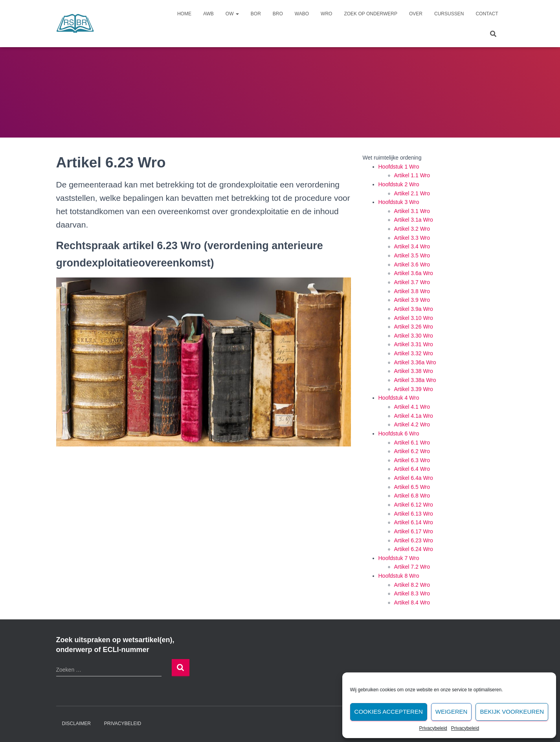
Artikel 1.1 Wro (412, 175)
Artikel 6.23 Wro (414, 540)
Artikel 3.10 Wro (414, 318)
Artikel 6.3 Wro (412, 460)
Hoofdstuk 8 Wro (399, 576)
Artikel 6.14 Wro (414, 522)
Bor (256, 14)
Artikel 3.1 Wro (412, 211)
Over (416, 14)
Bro (278, 14)
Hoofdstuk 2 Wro (399, 184)
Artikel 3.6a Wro (414, 273)
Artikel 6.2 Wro (412, 451)
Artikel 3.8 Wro (412, 291)
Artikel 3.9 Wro (412, 300)
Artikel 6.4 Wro (412, 469)
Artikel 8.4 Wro (412, 602)
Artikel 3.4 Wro (412, 246)
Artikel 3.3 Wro (412, 238)
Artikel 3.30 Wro (414, 336)
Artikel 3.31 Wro (414, 344)
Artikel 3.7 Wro (412, 282)
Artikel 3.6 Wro (412, 264)
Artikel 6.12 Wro (414, 505)
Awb (208, 14)
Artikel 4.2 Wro (412, 424)
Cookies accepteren (389, 712)
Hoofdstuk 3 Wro (399, 202)
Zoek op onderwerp (371, 14)
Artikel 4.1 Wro (412, 407)
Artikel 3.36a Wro (415, 362)
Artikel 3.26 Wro (414, 327)
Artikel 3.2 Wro (412, 229)
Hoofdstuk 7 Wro (399, 558)
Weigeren (452, 712)
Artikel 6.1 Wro (412, 443)
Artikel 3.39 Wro (414, 389)
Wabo (302, 14)
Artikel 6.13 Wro (414, 514)
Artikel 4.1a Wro (414, 416)
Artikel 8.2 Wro (412, 585)
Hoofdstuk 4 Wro (399, 398)
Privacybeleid (433, 728)
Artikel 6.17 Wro (414, 531)
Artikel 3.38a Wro (415, 380)
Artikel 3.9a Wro (414, 309)
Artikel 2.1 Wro (412, 193)
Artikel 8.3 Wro (412, 593)
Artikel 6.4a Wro (414, 478)
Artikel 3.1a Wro (414, 220)
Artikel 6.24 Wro (414, 549)
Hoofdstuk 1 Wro (399, 167)
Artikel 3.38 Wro (414, 371)
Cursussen (449, 14)
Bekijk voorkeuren (512, 712)
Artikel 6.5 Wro (412, 487)
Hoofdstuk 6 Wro (399, 433)
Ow (232, 14)
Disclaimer (76, 724)
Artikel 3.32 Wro (414, 353)
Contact (487, 14)
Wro (326, 14)
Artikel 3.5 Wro (412, 255)
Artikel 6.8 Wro (412, 496)
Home (184, 14)
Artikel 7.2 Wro (412, 567)
